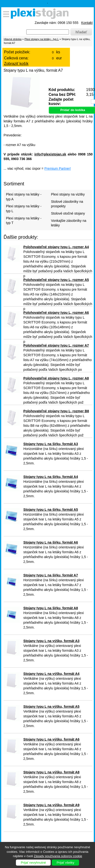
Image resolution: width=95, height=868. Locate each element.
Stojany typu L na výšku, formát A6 (51, 739)
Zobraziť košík (16, 64)
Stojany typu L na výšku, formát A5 (51, 707)
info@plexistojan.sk (50, 154)
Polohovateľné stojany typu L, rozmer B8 (56, 411)
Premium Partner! (58, 168)
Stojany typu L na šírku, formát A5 (51, 510)
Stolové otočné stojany (68, 213)
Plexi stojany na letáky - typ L (41, 39)
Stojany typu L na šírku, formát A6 (51, 542)
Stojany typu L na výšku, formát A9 (51, 805)
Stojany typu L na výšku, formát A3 (51, 641)
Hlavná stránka (13, 39)
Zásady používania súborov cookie (58, 856)
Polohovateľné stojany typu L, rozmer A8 (56, 378)
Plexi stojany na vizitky (68, 194)
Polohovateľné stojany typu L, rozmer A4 (56, 247)
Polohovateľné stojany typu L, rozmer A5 (56, 280)
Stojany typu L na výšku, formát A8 (51, 772)
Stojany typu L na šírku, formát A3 (51, 444)
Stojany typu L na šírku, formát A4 (51, 477)
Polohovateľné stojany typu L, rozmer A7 (56, 345)
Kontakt (87, 23)
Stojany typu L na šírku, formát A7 (51, 575)
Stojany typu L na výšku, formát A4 (51, 674)
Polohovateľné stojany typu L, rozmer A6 (56, 313)
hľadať (81, 32)
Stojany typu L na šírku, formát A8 (51, 608)
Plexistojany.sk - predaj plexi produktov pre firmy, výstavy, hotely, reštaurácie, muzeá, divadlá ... (41, 14)
